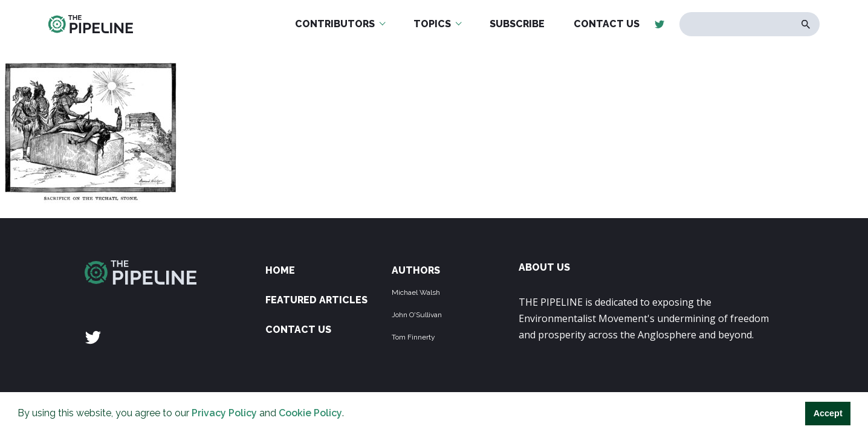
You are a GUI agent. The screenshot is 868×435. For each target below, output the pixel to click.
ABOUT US (544, 267)
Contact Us (298, 330)
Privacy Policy (224, 413)
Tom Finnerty (413, 337)
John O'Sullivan (417, 315)
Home (280, 270)
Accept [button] (828, 413)
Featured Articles (316, 300)
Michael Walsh (416, 292)
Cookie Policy (310, 413)
